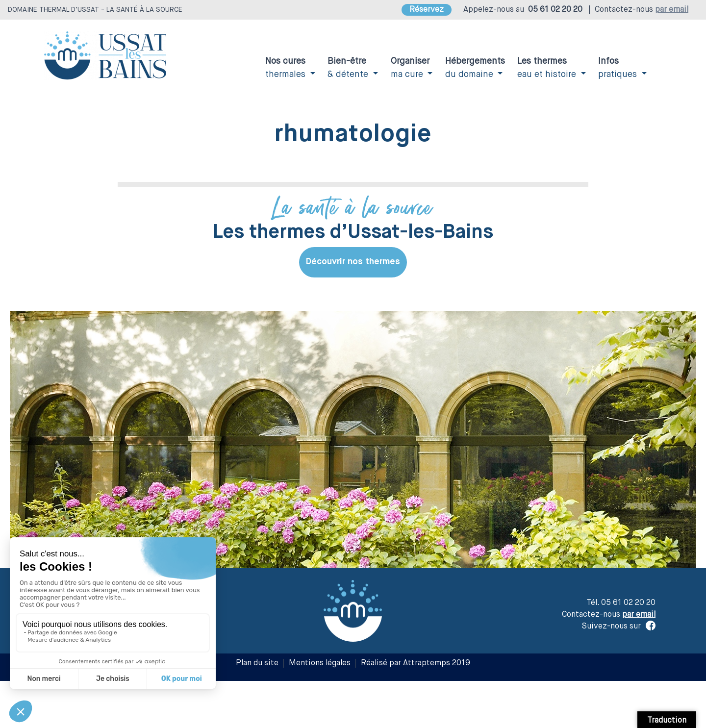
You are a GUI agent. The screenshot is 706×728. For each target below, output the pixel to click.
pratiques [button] (619, 68)
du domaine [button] (475, 68)
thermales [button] (287, 68)
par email (672, 10)
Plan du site (257, 663)
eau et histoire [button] (548, 68)
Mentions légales (320, 663)
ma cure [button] (410, 68)
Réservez (427, 10)
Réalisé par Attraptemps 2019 (416, 663)
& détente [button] (349, 68)
